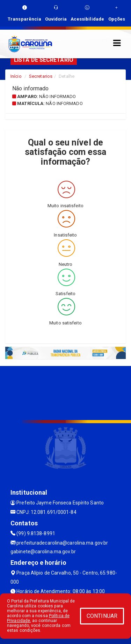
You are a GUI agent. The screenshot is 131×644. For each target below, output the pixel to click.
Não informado (57, 96)
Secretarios (41, 76)
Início (16, 76)
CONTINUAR (102, 616)
